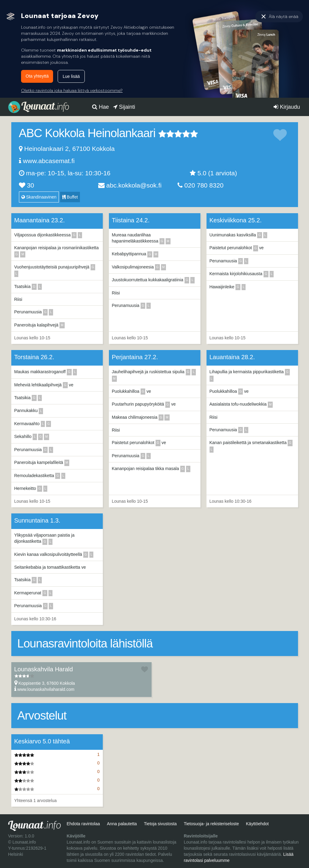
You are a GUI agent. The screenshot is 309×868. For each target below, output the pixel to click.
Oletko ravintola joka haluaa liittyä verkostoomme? (72, 90)
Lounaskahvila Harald (44, 669)
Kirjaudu (287, 107)
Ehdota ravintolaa (83, 824)
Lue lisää (71, 76)
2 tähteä (166, 134)
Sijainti (124, 107)
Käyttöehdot (257, 824)
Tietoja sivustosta (160, 824)
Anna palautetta (122, 824)
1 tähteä (162, 134)
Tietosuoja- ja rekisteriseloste (211, 824)
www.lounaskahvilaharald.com (46, 689)
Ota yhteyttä (37, 76)
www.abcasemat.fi (49, 161)
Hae (101, 107)
